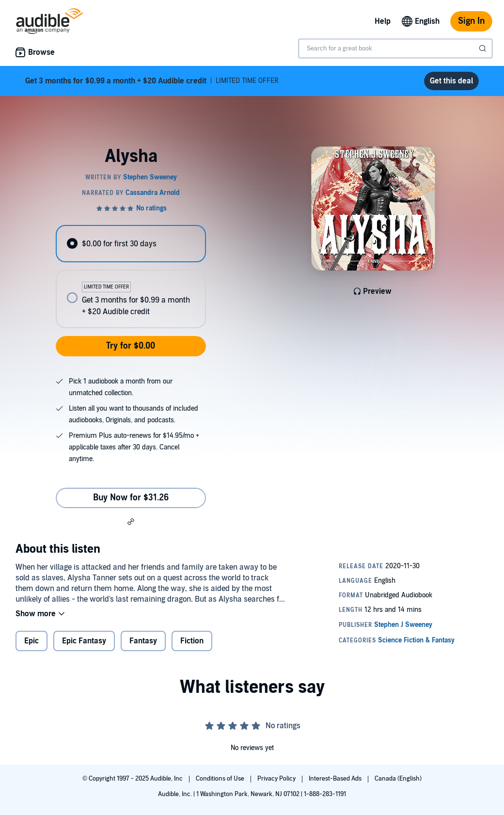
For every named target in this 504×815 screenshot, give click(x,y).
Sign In (471, 21)
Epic (31, 641)
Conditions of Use (221, 779)
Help (383, 21)
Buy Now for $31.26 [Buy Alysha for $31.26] (131, 498)
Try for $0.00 (131, 346)
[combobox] (395, 48)
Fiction (192, 641)
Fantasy (143, 641)
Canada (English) (398, 779)
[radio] (131, 244)
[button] (131, 521)
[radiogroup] (131, 277)
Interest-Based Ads (336, 779)
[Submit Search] (484, 48)
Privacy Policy (277, 779)
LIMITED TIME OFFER (152, 81)
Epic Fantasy (84, 641)
